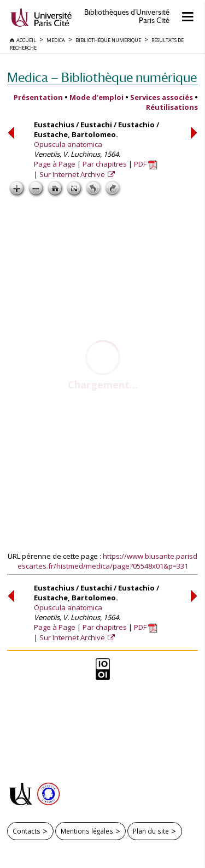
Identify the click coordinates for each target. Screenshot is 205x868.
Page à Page (55, 164)
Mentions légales (87, 831)
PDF (146, 164)
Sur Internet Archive (73, 174)
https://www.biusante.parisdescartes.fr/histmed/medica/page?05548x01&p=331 (108, 561)
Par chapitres (105, 164)
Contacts (27, 831)
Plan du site (151, 831)
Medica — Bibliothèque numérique (102, 77)
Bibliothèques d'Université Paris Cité (127, 16)
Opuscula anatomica (68, 144)
